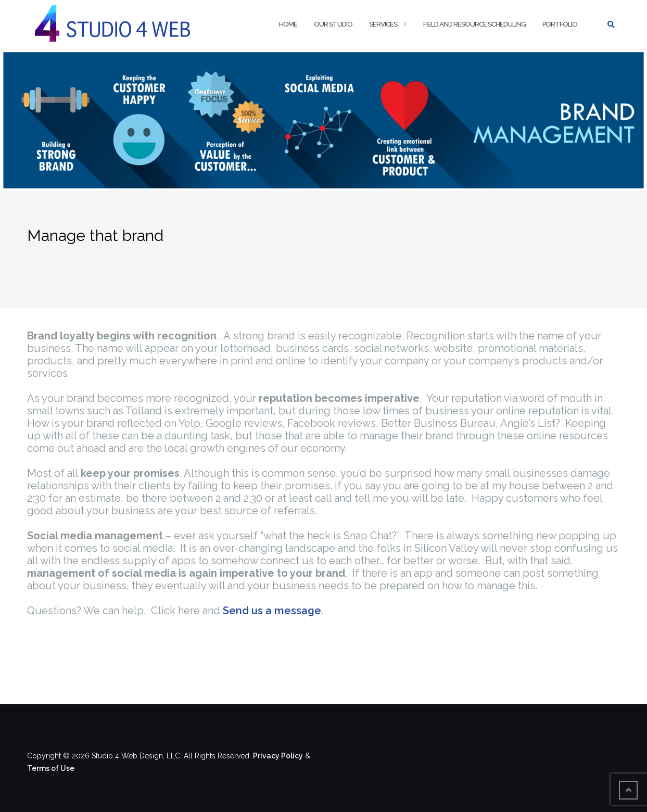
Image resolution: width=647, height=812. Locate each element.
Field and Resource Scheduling (474, 24)
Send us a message (272, 611)
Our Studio (333, 24)
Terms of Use (51, 768)
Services (383, 24)
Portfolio (560, 24)
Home (288, 24)
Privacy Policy (278, 756)
